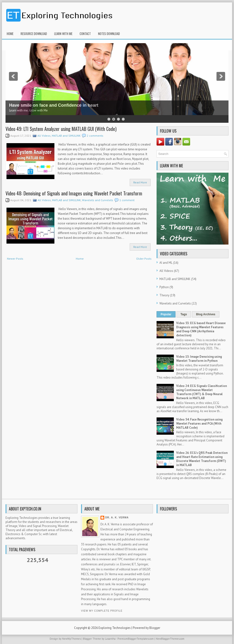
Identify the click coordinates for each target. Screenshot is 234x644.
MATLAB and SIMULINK (66, 136)
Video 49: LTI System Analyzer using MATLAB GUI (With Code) (61, 129)
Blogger (155, 628)
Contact (85, 34)
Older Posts (144, 259)
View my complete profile (102, 611)
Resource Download (34, 34)
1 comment (127, 200)
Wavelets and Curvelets (98, 200)
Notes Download (109, 34)
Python (164, 287)
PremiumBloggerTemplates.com (136, 639)
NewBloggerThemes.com (170, 639)
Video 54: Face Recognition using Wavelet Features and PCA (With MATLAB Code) (199, 424)
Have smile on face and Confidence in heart (54, 105)
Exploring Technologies (115, 628)
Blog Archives (206, 314)
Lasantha (110, 639)
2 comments (95, 136)
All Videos (44, 136)
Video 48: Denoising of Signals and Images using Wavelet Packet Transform (74, 193)
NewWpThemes (71, 639)
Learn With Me (63, 34)
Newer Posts (15, 259)
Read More (140, 182)
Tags (184, 314)
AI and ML (166, 263)
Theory (164, 295)
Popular (166, 314)
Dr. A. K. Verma (117, 518)
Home (10, 34)
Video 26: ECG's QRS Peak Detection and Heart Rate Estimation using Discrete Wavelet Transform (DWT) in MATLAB (202, 459)
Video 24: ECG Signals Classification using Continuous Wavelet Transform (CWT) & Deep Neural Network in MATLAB (202, 392)
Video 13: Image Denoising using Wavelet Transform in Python (199, 359)
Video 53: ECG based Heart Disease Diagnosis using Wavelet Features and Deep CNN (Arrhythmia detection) (201, 329)
